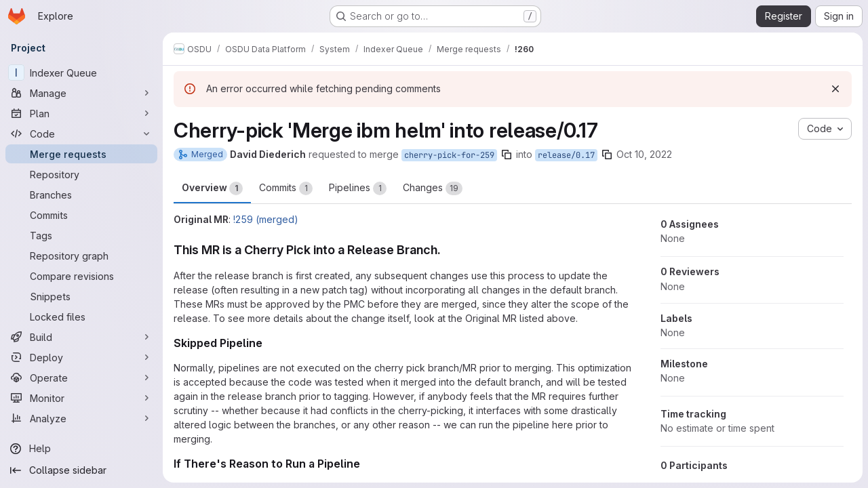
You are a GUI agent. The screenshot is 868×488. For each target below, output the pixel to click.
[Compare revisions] (81, 276)
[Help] (81, 449)
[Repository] (81, 174)
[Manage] (81, 93)
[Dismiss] (835, 89)
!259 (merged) (266, 219)
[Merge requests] (81, 154)
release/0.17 (566, 155)
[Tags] (81, 235)
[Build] (81, 337)
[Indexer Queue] (81, 73)
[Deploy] (81, 357)
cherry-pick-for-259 (449, 155)
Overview (212, 188)
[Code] (81, 134)
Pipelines (358, 188)
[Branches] (81, 195)
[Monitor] (81, 398)
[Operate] (81, 378)
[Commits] (81, 215)
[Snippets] (81, 296)
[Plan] (81, 113)
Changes (433, 188)
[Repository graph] (81, 256)
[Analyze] (81, 418)
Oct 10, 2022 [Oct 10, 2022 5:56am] (644, 154)
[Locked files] (81, 317)
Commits (286, 188)
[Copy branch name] (507, 155)
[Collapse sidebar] (81, 470)
